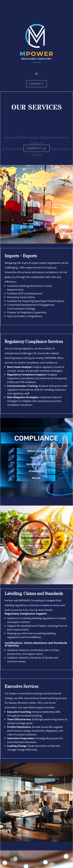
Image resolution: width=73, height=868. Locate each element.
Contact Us (37, 148)
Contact (37, 84)
